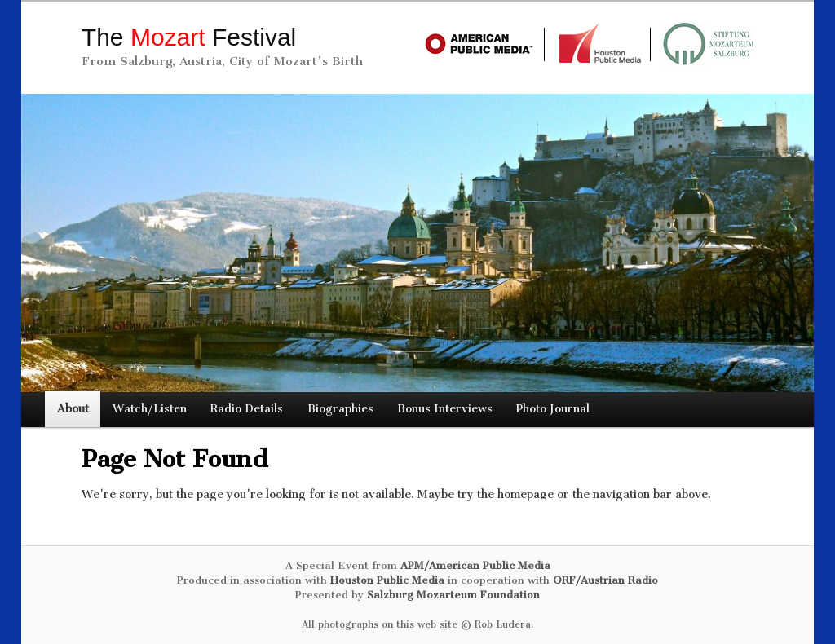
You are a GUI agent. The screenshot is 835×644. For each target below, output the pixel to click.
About (73, 409)
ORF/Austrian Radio (605, 580)
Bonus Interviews (445, 409)
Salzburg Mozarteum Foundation (453, 595)
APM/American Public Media (475, 565)
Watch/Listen (150, 409)
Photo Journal (553, 409)
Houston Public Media (387, 580)
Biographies (340, 409)
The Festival (189, 37)
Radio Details (247, 409)
